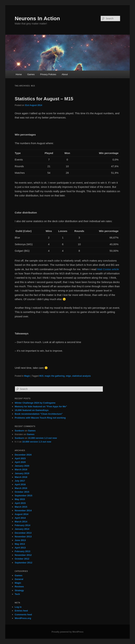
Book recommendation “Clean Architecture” (39, 414)
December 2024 (23, 455)
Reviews (19, 587)
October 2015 (22, 492)
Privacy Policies (48, 74)
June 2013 (20, 540)
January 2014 (22, 529)
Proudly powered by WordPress (67, 632)
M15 (41, 376)
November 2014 (23, 511)
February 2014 (22, 525)
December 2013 (23, 533)
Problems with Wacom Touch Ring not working (40, 418)
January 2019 (22, 473)
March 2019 (21, 469)
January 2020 (22, 466)
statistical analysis (81, 376)
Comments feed (23, 615)
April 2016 (20, 484)
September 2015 (24, 496)
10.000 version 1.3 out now (42, 438)
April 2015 (20, 503)
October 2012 (22, 559)
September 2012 (24, 563)
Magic (27, 376)
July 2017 (20, 481)
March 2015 (21, 507)
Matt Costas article (108, 269)
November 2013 (23, 537)
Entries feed (21, 611)
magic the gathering (55, 376)
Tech (17, 594)
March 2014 (21, 522)
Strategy (19, 590)
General (19, 579)
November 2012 (23, 555)
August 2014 (22, 514)
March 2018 (21, 477)
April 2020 (20, 462)
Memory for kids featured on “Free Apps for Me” (41, 406)
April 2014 (20, 518)
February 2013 (22, 551)
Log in (18, 607)
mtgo (68, 376)
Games (31, 74)
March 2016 (21, 488)
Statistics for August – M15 (44, 99)
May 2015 (20, 499)
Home (19, 74)
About (65, 74)
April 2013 (20, 548)
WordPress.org (23, 618)
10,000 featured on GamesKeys (32, 410)
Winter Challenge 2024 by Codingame (35, 403)
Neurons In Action (37, 18)
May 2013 (20, 544)
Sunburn (19, 431)
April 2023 (20, 458)
